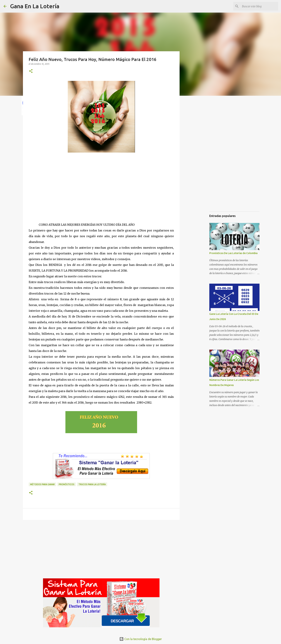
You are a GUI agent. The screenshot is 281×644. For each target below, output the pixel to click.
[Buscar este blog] (259, 6)
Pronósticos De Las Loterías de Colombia (233, 253)
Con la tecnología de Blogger (141, 639)
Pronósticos (67, 484)
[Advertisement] (101, 191)
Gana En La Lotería (35, 6)
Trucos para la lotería (92, 484)
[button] (31, 71)
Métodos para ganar (42, 484)
